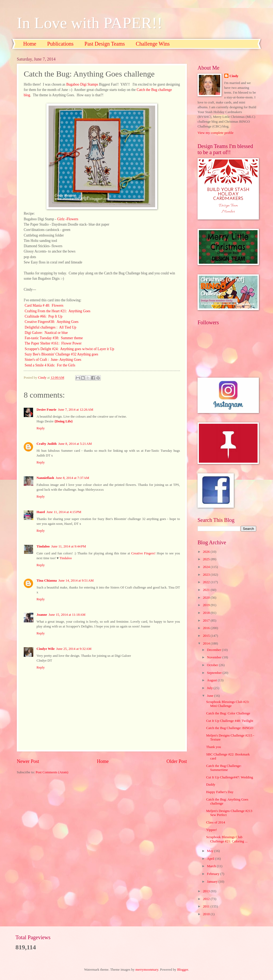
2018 (207, 613)
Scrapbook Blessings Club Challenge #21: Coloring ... (227, 839)
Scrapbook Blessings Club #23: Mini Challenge (228, 704)
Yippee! (212, 830)
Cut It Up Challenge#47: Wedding (230, 777)
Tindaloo (43, 546)
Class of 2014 (216, 822)
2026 (207, 552)
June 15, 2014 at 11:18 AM (67, 615)
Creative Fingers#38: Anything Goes (51, 322)
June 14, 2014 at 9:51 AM (76, 581)
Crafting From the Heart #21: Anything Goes (57, 311)
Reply (41, 428)
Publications (60, 44)
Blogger (183, 970)
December (214, 650)
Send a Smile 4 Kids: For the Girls (49, 365)
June (210, 696)
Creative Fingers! (143, 553)
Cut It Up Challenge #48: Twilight (230, 721)
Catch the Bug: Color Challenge (228, 713)
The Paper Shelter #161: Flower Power (53, 343)
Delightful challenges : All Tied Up (50, 327)
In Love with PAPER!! (90, 23)
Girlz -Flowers (68, 219)
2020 (207, 598)
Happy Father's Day (220, 792)
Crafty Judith (47, 444)
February (214, 874)
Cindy (234, 76)
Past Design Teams (105, 44)
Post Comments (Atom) (52, 772)
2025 (207, 559)
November (215, 657)
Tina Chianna (47, 581)
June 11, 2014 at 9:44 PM (69, 546)
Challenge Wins (153, 44)
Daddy (211, 785)
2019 (207, 605)
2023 (207, 575)
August (212, 680)
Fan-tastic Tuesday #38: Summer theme (53, 338)
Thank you (213, 747)
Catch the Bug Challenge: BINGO (230, 728)
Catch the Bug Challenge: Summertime (224, 768)
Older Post (177, 761)
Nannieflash (45, 478)
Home (30, 44)
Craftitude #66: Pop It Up (43, 316)
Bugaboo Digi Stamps (82, 84)
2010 (207, 914)
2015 (207, 636)
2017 (207, 621)
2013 (207, 891)
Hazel (41, 512)
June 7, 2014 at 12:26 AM (75, 410)
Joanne (42, 615)
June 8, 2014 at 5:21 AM (75, 444)
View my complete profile (216, 133)
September (215, 673)
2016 (207, 628)
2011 (207, 906)
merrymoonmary (147, 970)
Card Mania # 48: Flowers (44, 305)
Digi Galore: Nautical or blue (46, 333)
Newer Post (28, 761)
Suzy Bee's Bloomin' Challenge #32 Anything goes (61, 354)
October (213, 665)
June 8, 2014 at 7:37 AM (73, 478)
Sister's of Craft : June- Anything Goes (53, 360)
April (211, 859)
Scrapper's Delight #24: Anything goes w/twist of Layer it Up (69, 349)
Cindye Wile (46, 649)
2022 (207, 582)
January (213, 882)
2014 (207, 643)
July (210, 688)
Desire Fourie (46, 410)
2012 (207, 899)
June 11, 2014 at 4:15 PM (64, 512)
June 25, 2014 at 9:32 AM (74, 649)
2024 (207, 567)
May (210, 851)
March (212, 866)
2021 (207, 590)
